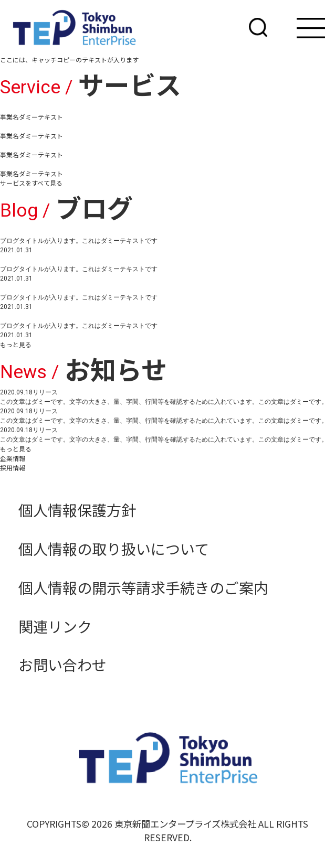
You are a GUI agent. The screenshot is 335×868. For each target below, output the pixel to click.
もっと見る (16, 344)
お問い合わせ (62, 665)
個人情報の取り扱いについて (114, 549)
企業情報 (13, 458)
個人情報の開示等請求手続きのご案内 (143, 587)
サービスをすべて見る (31, 183)
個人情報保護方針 (77, 510)
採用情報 (13, 468)
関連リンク (55, 626)
